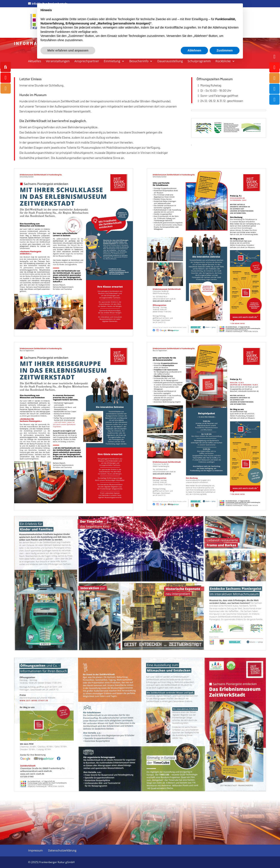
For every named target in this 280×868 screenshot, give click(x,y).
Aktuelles (35, 61)
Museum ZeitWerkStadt (110, 17)
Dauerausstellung (170, 61)
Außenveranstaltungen (67, 28)
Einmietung (112, 61)
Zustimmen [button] (225, 856)
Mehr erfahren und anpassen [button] (68, 856)
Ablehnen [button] (194, 856)
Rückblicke (223, 61)
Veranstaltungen (58, 61)
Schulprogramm (199, 61)
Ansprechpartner (87, 61)
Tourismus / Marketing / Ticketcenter (196, 17)
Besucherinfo (139, 61)
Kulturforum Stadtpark (67, 17)
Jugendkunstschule (146, 17)
